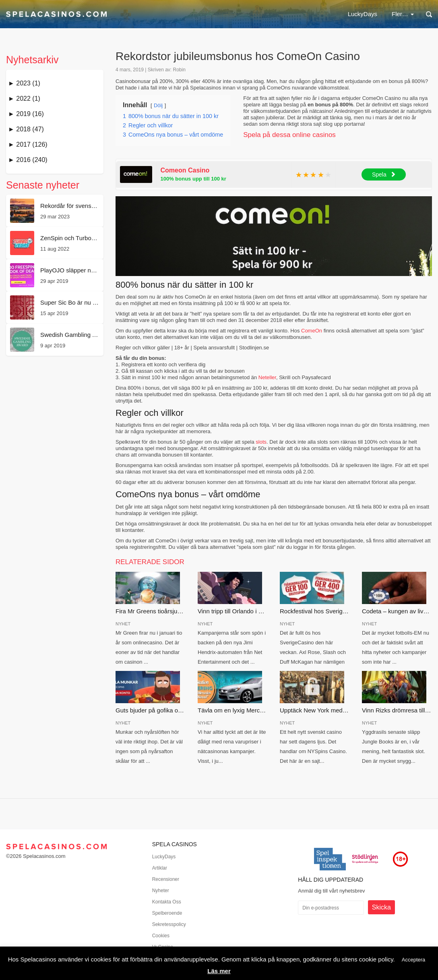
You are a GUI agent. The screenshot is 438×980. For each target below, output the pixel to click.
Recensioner (166, 879)
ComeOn (312, 331)
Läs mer (219, 971)
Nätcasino (216, 14)
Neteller (267, 377)
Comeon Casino (185, 170)
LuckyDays (172, 14)
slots (261, 442)
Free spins (312, 14)
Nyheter (161, 891)
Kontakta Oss (167, 902)
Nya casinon (359, 14)
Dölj (158, 105)
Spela (384, 174)
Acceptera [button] (414, 960)
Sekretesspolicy (169, 924)
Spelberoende (167, 913)
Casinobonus (264, 14)
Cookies (161, 936)
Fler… (403, 14)
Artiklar (160, 868)
